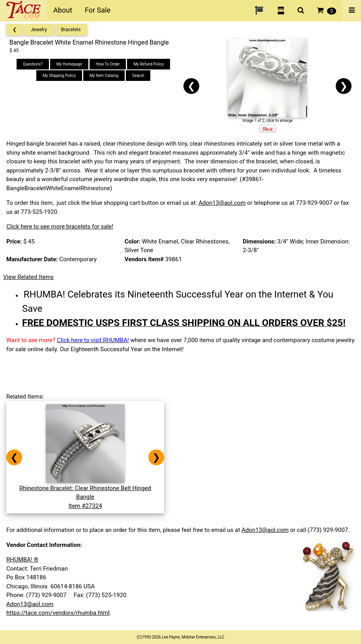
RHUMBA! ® (22, 560)
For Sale (98, 10)
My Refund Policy (149, 64)
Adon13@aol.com (222, 203)
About (63, 10)
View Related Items (28, 277)
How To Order (108, 64)
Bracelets (71, 30)
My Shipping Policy (59, 76)
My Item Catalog (104, 76)
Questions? (33, 64)
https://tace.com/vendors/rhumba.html (58, 613)
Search (138, 76)
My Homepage (69, 64)
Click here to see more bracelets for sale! (60, 227)
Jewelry (39, 30)
